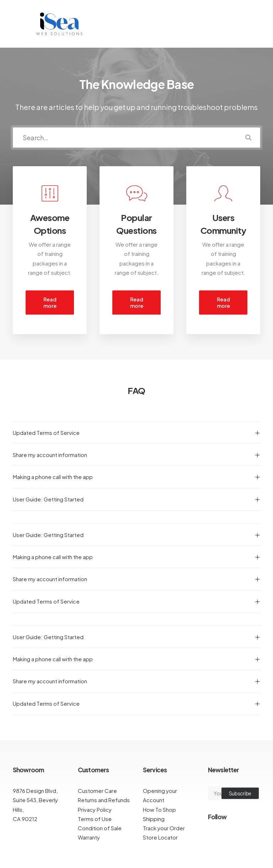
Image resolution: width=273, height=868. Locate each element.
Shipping (154, 819)
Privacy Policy (95, 809)
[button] (248, 137)
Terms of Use (95, 819)
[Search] (136, 138)
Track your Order (164, 828)
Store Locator (160, 837)
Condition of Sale (100, 828)
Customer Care (97, 791)
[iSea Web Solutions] (59, 24)
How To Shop (159, 809)
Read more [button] (50, 303)
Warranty (89, 837)
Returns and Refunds (104, 800)
